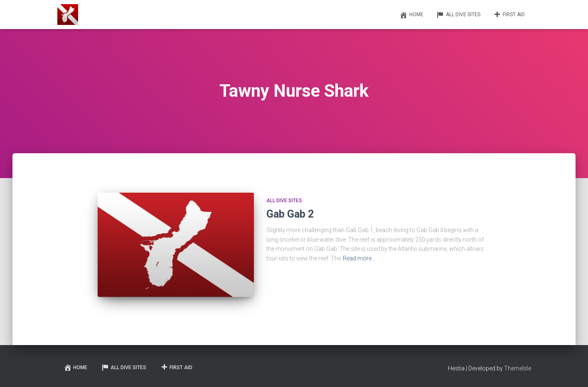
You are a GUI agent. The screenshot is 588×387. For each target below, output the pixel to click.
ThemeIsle (518, 368)
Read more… (359, 258)
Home (411, 15)
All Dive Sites (458, 15)
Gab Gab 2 (290, 214)
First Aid (509, 15)
